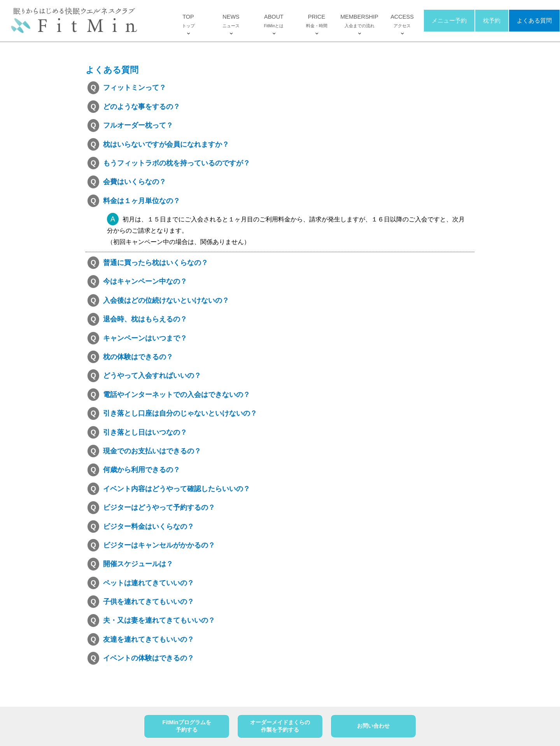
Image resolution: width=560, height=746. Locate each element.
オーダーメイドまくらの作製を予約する (280, 726)
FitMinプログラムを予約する (186, 726)
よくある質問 (534, 21)
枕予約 (492, 21)
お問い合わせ (373, 726)
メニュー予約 (449, 21)
